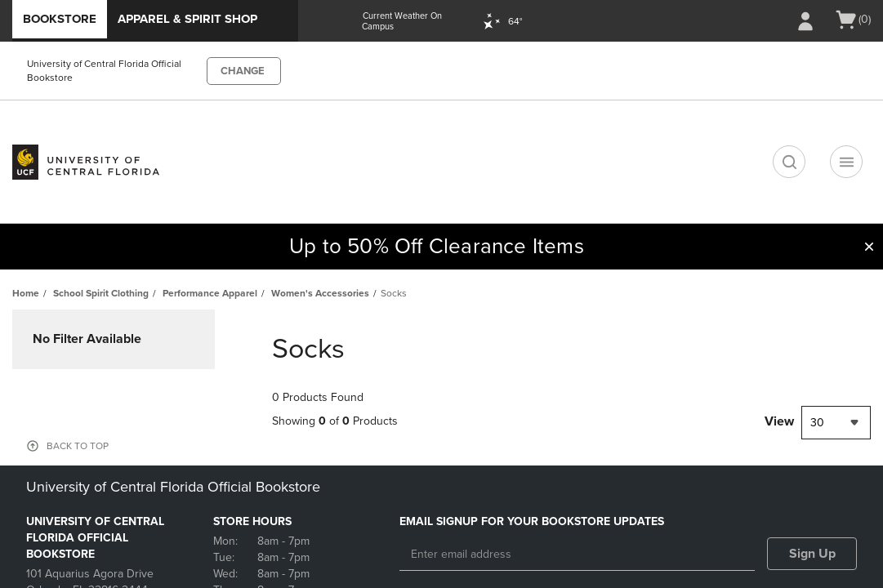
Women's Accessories (320, 293)
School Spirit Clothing (101, 293)
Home (26, 293)
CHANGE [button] (243, 71)
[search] (789, 162)
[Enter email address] (577, 555)
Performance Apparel (210, 293)
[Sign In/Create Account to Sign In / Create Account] (805, 21)
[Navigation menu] (846, 162)
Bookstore (60, 19)
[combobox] (836, 423)
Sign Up (812, 554)
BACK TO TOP (78, 446)
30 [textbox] (817, 423)
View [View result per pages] (779, 421)
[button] (869, 247)
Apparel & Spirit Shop (187, 19)
